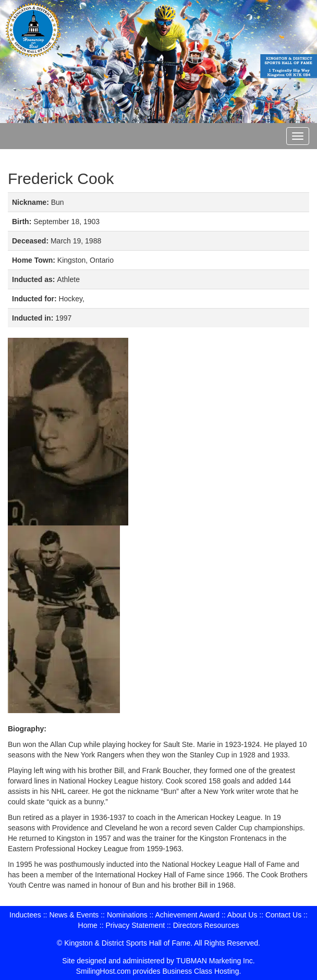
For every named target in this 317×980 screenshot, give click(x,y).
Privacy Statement (135, 925)
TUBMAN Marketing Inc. (216, 961)
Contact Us (283, 915)
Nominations (127, 915)
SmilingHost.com (103, 971)
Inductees (25, 915)
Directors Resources (206, 925)
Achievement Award (187, 915)
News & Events (74, 915)
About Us (242, 915)
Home (88, 925)
